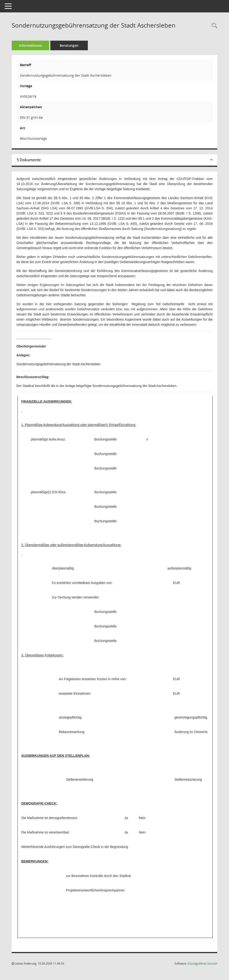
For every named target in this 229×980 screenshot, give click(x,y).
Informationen (31, 45)
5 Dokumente (29, 160)
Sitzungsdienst (202, 964)
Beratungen (69, 45)
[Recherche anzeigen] (213, 26)
